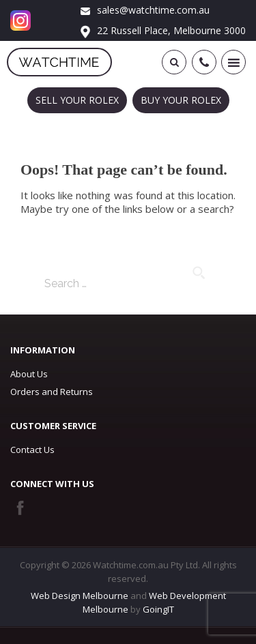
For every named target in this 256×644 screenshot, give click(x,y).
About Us (29, 374)
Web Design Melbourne (80, 596)
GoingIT (158, 609)
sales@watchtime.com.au (145, 10)
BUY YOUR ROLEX (181, 100)
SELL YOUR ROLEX (77, 100)
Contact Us (32, 450)
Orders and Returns (52, 392)
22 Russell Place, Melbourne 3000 (163, 30)
